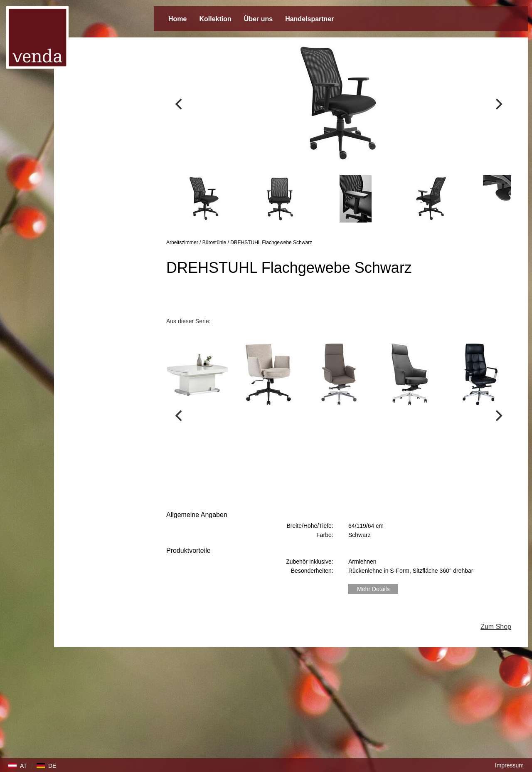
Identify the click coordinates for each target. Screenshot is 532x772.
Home (177, 19)
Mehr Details (373, 589)
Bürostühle (214, 242)
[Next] (498, 104)
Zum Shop (496, 627)
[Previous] (180, 104)
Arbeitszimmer (182, 242)
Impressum (509, 765)
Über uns (258, 19)
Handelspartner (309, 19)
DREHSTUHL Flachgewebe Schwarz (271, 242)
